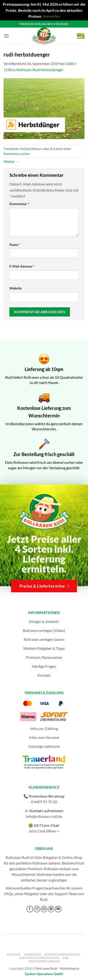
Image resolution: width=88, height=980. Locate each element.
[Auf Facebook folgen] (30, 909)
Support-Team (66, 894)
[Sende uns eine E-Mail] (44, 909)
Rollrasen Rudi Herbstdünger (40, 70)
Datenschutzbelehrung (39, 958)
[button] (6, 36)
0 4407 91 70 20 (44, 802)
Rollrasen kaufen (51, 874)
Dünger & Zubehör (44, 621)
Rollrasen (40, 863)
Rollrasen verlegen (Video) (44, 630)
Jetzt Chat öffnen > (44, 831)
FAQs (9, 894)
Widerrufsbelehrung (62, 954)
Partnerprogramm (45, 961)
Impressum (33, 954)
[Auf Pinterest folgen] (51, 909)
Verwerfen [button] (51, 16)
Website (15, 288)
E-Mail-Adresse (22, 266)
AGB (65, 958)
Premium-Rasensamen (44, 657)
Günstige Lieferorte (44, 746)
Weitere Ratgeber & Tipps (44, 648)
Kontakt (44, 675)
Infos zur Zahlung (44, 728)
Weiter (11, 161)
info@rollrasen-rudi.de (44, 816)
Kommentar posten (17, 154)
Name (15, 245)
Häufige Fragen (44, 666)
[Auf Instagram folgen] (37, 909)
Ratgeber (32, 894)
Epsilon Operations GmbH (44, 974)
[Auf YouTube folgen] (58, 909)
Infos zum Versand (44, 737)
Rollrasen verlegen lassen (44, 639)
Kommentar (19, 204)
